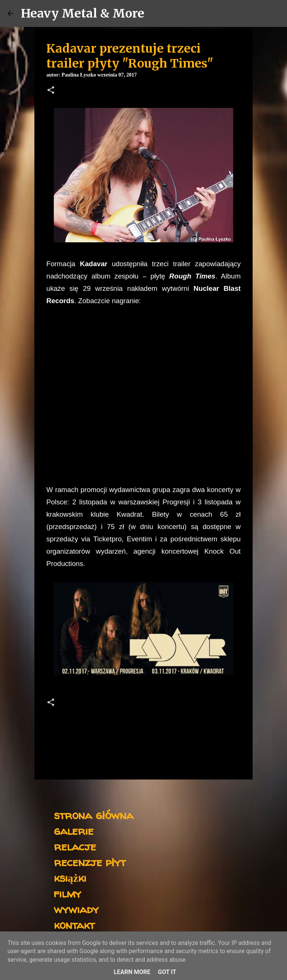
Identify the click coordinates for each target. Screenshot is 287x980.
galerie (74, 830)
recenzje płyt (90, 862)
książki (70, 878)
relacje (75, 846)
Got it (167, 972)
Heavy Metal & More (83, 13)
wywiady (76, 909)
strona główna (94, 815)
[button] (51, 91)
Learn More (132, 972)
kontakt (74, 925)
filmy (67, 893)
